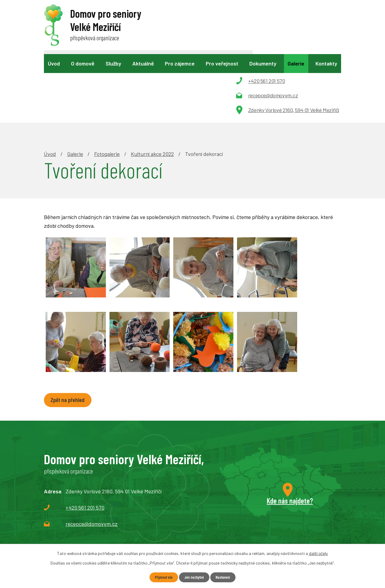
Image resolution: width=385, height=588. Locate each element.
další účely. (319, 553)
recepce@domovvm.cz (92, 456)
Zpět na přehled (71, 332)
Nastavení (226, 577)
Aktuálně (143, 63)
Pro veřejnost (222, 63)
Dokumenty (263, 63)
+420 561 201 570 (85, 440)
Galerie (296, 63)
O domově (83, 63)
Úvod (54, 63)
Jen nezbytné (194, 577)
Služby (113, 63)
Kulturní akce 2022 (152, 85)
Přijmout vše (161, 577)
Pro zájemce (180, 63)
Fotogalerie (107, 85)
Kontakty (326, 63)
